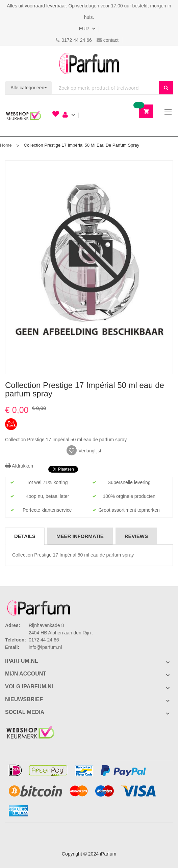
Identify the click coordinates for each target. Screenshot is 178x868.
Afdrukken (19, 466)
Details (25, 536)
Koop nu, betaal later (47, 496)
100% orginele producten (129, 496)
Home (6, 145)
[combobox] (106, 88)
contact (108, 40)
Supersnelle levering (129, 482)
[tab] (25, 536)
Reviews (136, 536)
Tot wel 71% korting (47, 482)
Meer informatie (80, 536)
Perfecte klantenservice (47, 510)
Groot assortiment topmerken (129, 510)
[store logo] (89, 63)
